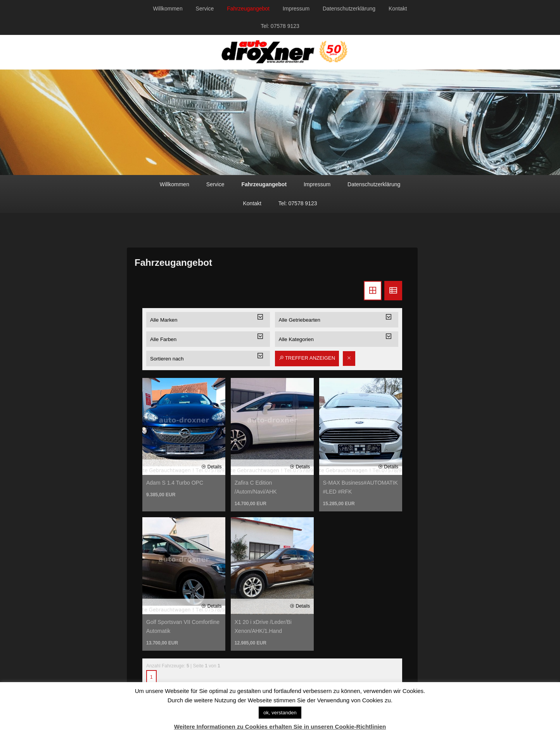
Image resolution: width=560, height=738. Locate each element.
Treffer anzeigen (307, 358)
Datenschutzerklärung (349, 9)
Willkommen (168, 9)
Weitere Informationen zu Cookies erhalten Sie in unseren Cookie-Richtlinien (280, 727)
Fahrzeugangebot (248, 9)
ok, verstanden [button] (280, 713)
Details (211, 467)
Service (205, 9)
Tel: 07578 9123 (280, 26)
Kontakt (398, 9)
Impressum (296, 9)
